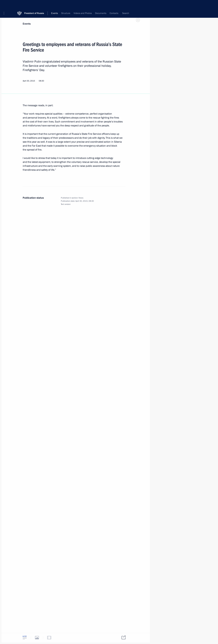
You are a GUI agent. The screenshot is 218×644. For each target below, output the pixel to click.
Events (27, 24)
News (81, 198)
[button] (5, 5)
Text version (66, 204)
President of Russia (34, 4)
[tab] (25, 638)
